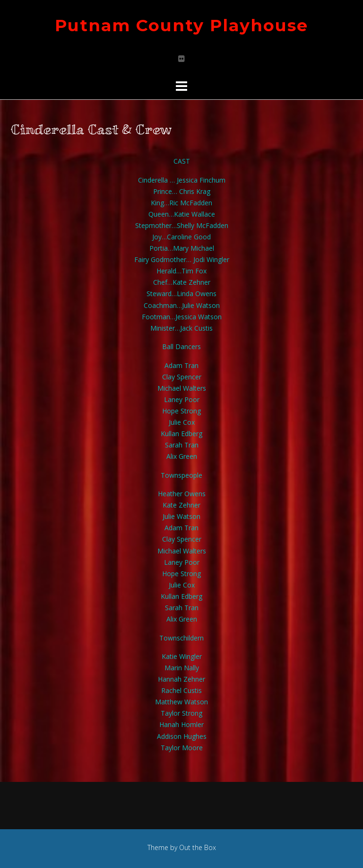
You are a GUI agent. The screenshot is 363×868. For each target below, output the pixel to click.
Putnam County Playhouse (181, 25)
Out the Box (198, 847)
